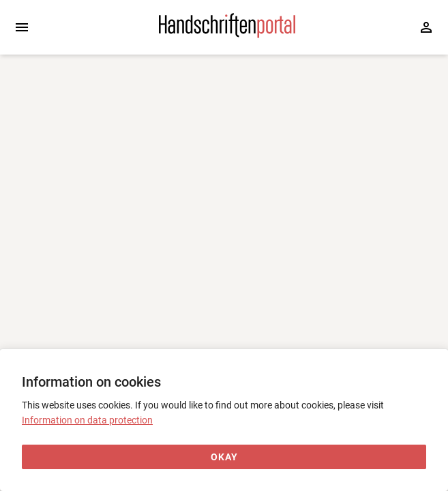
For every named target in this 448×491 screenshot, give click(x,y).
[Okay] (224, 457)
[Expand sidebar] (22, 27)
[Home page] (227, 35)
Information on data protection (87, 420)
